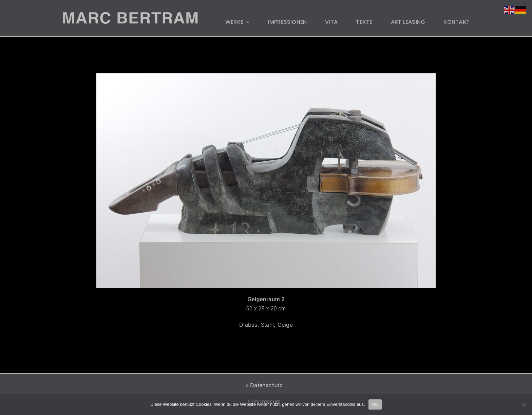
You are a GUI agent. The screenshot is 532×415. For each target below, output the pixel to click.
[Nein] (524, 404)
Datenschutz (266, 385)
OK (375, 404)
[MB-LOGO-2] (130, 15)
